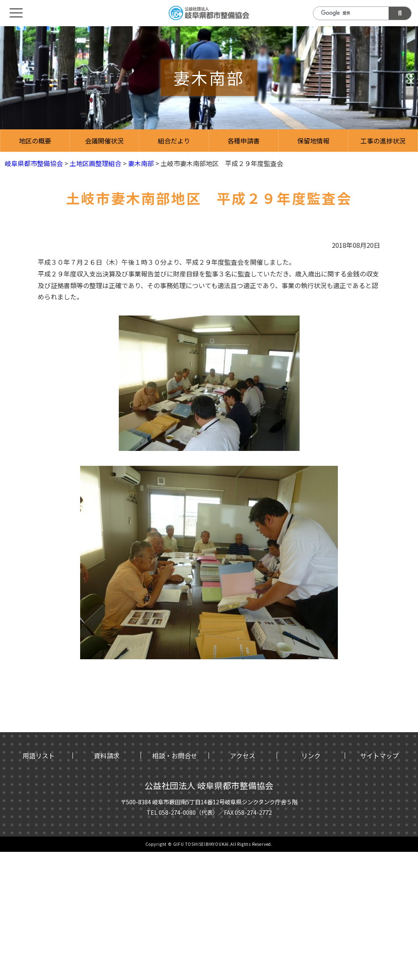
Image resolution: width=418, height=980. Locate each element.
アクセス (243, 756)
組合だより (174, 141)
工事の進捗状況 (383, 141)
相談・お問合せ (175, 756)
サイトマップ (379, 756)
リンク (311, 756)
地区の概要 (35, 141)
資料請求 (107, 756)
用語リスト (39, 756)
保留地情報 (313, 141)
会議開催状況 (104, 141)
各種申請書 (244, 141)
